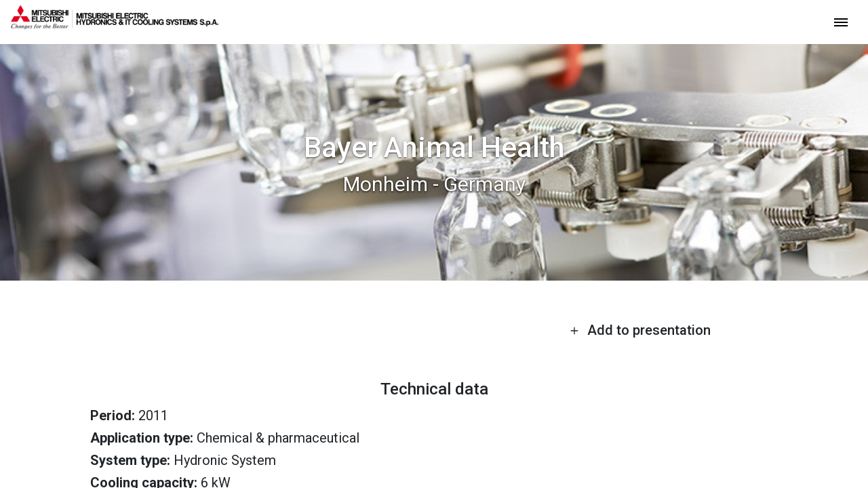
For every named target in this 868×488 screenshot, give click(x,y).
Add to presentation (640, 330)
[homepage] (115, 24)
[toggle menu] (841, 21)
